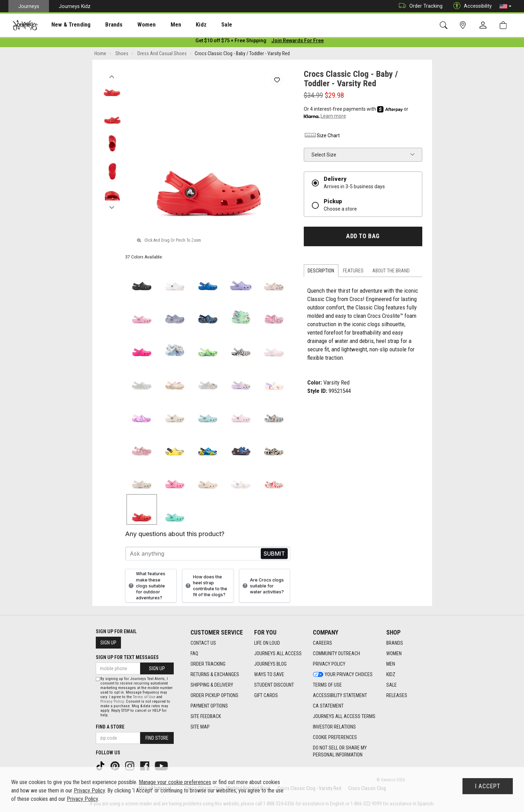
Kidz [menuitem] (180, 25)
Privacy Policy (112, 701)
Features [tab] (353, 272)
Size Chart (322, 137)
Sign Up (108, 643)
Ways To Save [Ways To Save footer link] (269, 675)
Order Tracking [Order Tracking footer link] (208, 664)
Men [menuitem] (157, 25)
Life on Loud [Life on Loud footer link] (267, 643)
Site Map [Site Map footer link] (200, 727)
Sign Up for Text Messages (127, 657)
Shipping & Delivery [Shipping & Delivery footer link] (212, 685)
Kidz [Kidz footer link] (391, 675)
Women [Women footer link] (394, 654)
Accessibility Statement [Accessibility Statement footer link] (340, 696)
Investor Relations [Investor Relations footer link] (334, 727)
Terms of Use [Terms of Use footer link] (327, 685)
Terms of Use (144, 697)
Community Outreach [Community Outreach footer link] (336, 654)
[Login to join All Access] (231, 42)
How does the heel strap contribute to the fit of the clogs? (206, 587)
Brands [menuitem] (103, 25)
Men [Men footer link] (391, 664)
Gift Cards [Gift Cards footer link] (266, 696)
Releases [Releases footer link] (397, 696)
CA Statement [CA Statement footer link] (328, 706)
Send (274, 555)
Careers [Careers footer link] (322, 643)
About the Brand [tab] (391, 272)
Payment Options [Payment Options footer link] (209, 706)
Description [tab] (321, 272)
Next (112, 207)
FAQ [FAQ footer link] (194, 654)
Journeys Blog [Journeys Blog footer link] (270, 664)
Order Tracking (419, 6)
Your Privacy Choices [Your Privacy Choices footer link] (343, 675)
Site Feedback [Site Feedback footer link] (206, 717)
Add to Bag (363, 237)
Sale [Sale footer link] (392, 685)
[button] (505, 6)
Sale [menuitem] (202, 25)
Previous (112, 76)
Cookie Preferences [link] (335, 738)
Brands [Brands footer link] (395, 643)
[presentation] (65, 25)
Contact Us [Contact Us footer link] (203, 643)
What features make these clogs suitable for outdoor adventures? (146, 587)
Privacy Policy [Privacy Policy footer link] (329, 664)
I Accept (488, 786)
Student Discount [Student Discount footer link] (274, 685)
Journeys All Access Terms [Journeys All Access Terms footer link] (344, 717)
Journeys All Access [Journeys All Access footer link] (278, 654)
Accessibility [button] (471, 6)
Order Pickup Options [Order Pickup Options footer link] (214, 696)
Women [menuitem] (132, 25)
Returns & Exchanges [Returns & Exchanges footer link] (215, 675)
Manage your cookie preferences (175, 782)
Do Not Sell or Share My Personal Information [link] (340, 752)
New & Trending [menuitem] (64, 25)
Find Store (157, 738)
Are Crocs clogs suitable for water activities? (262, 587)
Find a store (110, 727)
